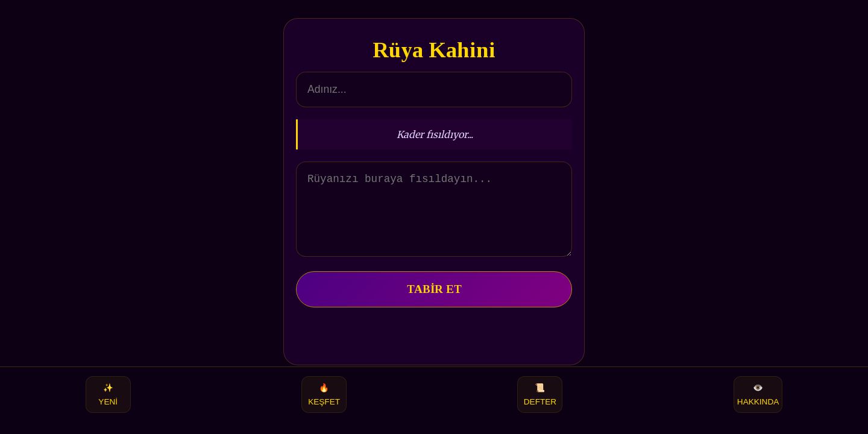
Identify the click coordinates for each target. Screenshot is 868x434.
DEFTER (540, 395)
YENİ (108, 395)
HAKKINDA (758, 395)
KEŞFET (324, 395)
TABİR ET (434, 303)
